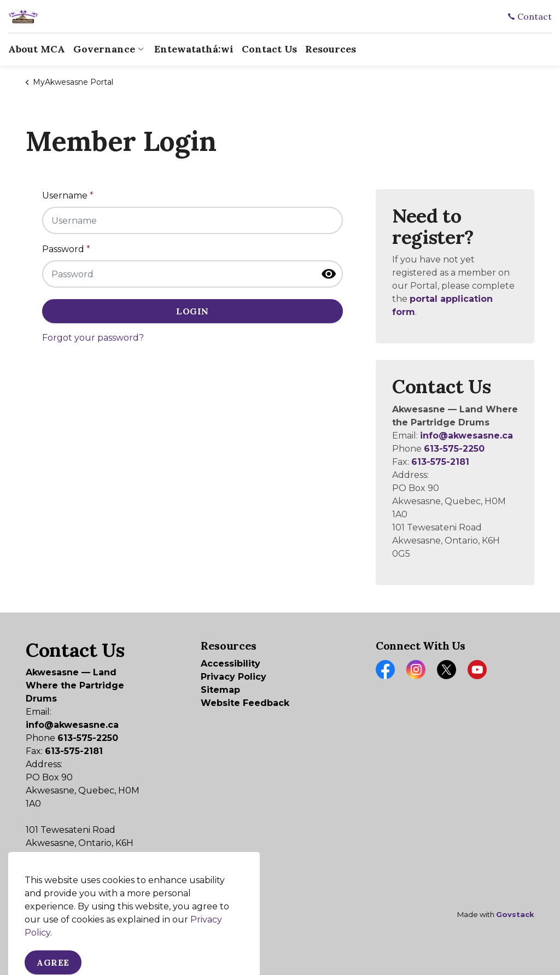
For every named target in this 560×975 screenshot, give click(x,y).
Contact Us (269, 49)
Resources (331, 49)
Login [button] (192, 311)
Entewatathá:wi (194, 49)
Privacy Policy (234, 677)
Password (66, 249)
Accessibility (231, 664)
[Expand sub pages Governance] (141, 49)
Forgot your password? (93, 338)
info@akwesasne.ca (466, 436)
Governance (104, 49)
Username (68, 195)
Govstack (515, 914)
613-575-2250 (454, 449)
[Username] (192, 220)
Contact (530, 16)
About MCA (37, 49)
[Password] (192, 274)
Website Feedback (245, 703)
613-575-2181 (440, 462)
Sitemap (220, 690)
